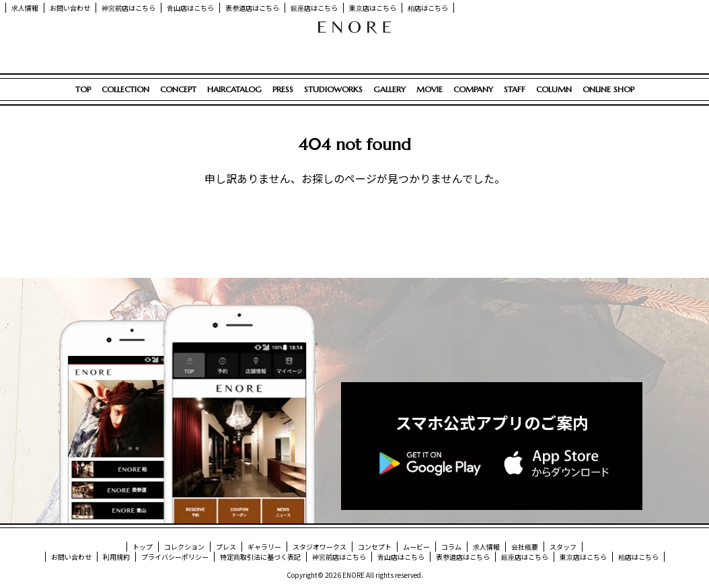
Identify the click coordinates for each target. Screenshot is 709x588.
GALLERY (389, 89)
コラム (451, 547)
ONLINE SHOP (608, 89)
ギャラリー (264, 547)
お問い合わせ (70, 8)
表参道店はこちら (252, 8)
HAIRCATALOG (234, 89)
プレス (226, 547)
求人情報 (25, 8)
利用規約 (116, 557)
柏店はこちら (428, 8)
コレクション (184, 547)
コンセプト (375, 547)
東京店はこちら (373, 8)
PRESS (283, 89)
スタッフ (563, 547)
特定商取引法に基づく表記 (260, 557)
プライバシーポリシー (175, 557)
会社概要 (525, 547)
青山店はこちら (190, 8)
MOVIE (430, 89)
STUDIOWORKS (333, 89)
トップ (143, 547)
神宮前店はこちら (128, 8)
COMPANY (473, 89)
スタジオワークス (320, 547)
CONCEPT (178, 89)
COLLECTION (125, 89)
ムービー (416, 547)
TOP (83, 89)
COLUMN (554, 89)
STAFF (515, 89)
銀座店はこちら (314, 8)
